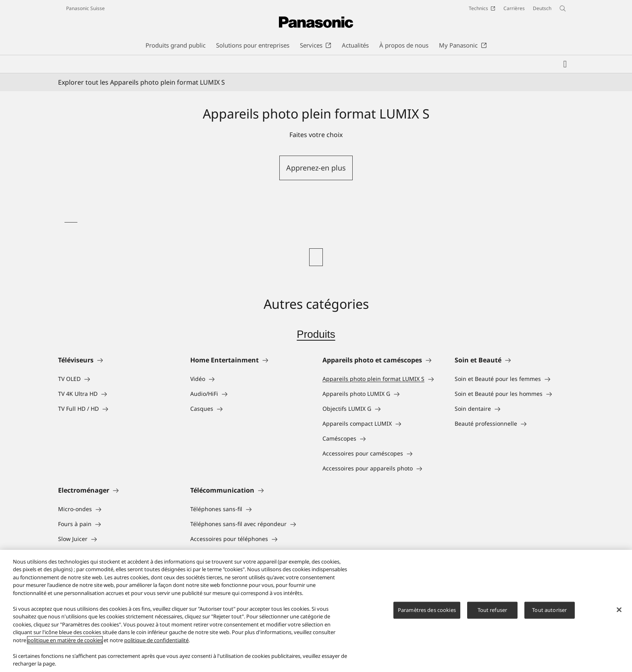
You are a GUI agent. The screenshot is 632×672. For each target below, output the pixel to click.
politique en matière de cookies (65, 640)
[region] (316, 611)
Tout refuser (493, 610)
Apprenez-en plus (316, 168)
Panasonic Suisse (85, 8)
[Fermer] (619, 610)
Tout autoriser (549, 610)
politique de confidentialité (156, 640)
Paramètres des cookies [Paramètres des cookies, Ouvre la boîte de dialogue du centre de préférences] (427, 610)
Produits (316, 334)
